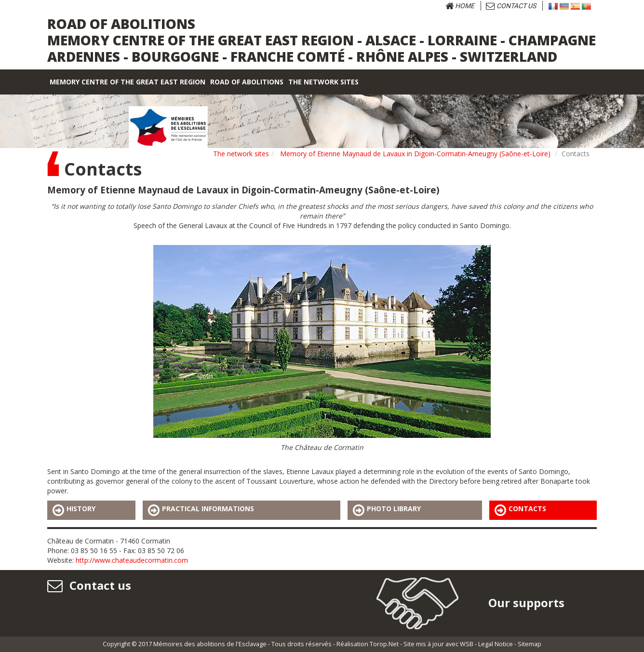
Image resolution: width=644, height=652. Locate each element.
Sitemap (530, 644)
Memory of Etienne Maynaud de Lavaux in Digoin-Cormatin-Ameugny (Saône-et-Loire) (415, 154)
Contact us (511, 6)
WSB (467, 644)
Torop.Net (384, 644)
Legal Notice (496, 644)
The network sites (241, 154)
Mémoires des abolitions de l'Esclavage (210, 644)
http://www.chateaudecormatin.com (132, 560)
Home (460, 6)
